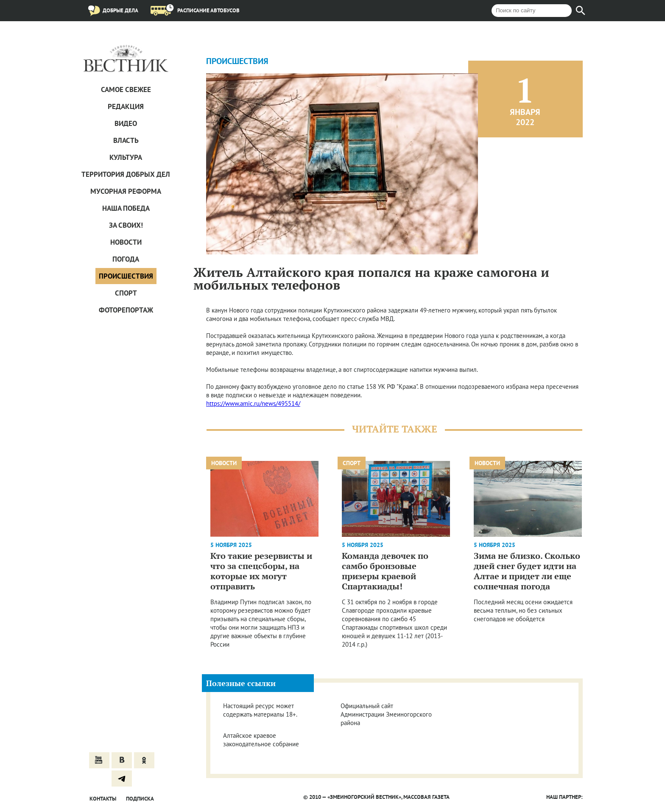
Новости (126, 242)
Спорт (126, 293)
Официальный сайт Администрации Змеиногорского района (386, 714)
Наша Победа (126, 208)
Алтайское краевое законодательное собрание (261, 740)
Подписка (140, 799)
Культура (126, 157)
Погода (126, 259)
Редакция (126, 106)
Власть (126, 140)
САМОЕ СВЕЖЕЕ (126, 89)
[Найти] (581, 11)
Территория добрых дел (126, 174)
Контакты (103, 799)
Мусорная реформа (126, 191)
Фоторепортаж (126, 310)
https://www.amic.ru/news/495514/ (253, 403)
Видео (126, 123)
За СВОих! (126, 225)
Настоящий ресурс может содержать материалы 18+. (260, 710)
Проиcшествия (126, 276)
